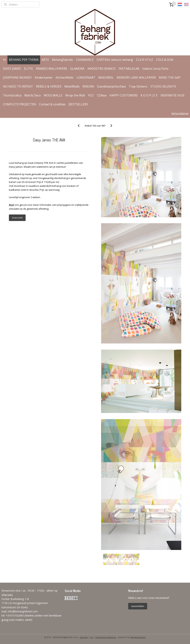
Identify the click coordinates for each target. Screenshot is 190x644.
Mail (12, 205)
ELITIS (28, 69)
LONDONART (86, 78)
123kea (101, 95)
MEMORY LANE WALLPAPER (136, 78)
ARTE (45, 60)
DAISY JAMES (12, 69)
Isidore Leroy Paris (155, 69)
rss (92, 637)
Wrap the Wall (75, 95)
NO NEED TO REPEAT (18, 86)
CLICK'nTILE (145, 60)
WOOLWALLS (53, 95)
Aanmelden (138, 606)
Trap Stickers (138, 86)
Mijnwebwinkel (138, 637)
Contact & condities (52, 104)
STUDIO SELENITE (163, 86)
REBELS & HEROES (49, 86)
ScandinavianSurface (111, 86)
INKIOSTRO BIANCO (101, 69)
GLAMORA (77, 69)
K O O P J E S (149, 95)
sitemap (84, 637)
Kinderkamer (44, 78)
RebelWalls (72, 86)
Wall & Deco (33, 95)
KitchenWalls (65, 78)
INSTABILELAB (129, 69)
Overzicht (17, 218)
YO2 (91, 95)
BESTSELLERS (78, 104)
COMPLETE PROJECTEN (19, 104)
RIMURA (88, 86)
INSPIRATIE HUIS (172, 95)
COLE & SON (165, 60)
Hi (4, 60)
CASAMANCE (85, 60)
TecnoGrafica (12, 95)
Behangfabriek (62, 60)
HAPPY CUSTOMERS (124, 95)
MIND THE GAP (170, 78)
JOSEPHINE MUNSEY (17, 78)
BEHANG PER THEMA (24, 60)
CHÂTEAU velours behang (115, 60)
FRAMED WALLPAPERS (51, 69)
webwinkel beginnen (106, 637)
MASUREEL (106, 78)
